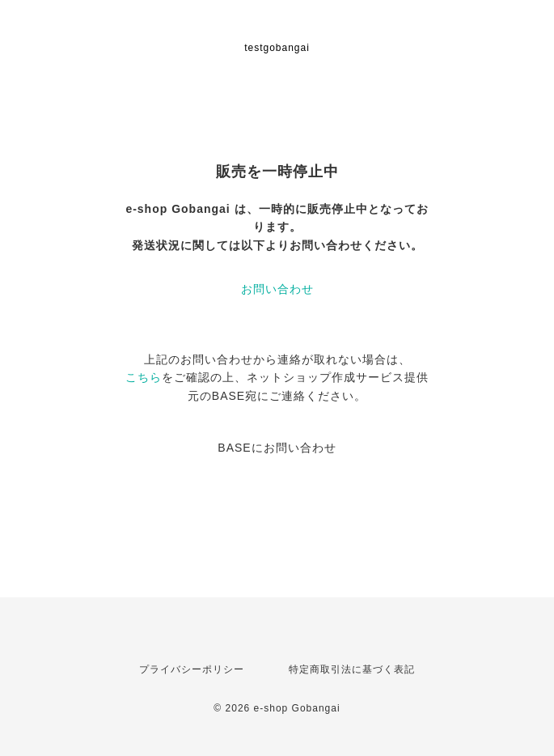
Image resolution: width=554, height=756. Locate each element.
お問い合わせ (277, 289)
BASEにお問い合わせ (277, 448)
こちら (144, 377)
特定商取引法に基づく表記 (352, 669)
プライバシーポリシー (192, 669)
